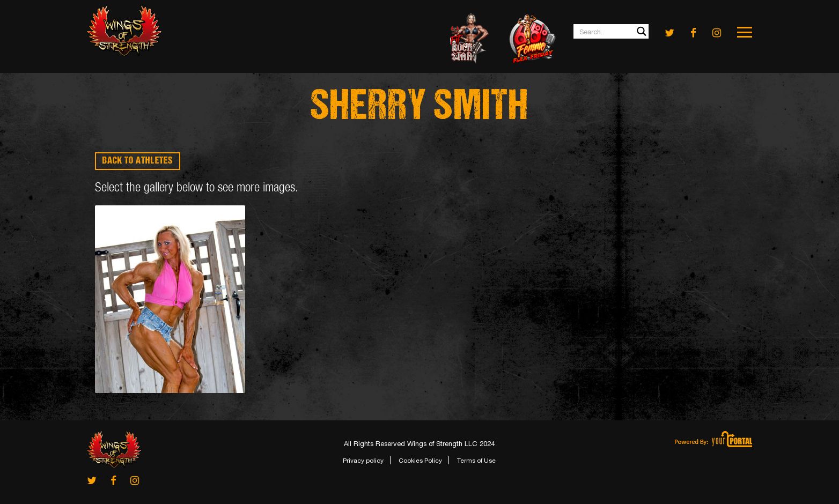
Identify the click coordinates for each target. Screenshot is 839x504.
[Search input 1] (612, 31)
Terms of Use (476, 461)
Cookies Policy (420, 461)
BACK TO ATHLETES (138, 161)
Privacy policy (363, 461)
